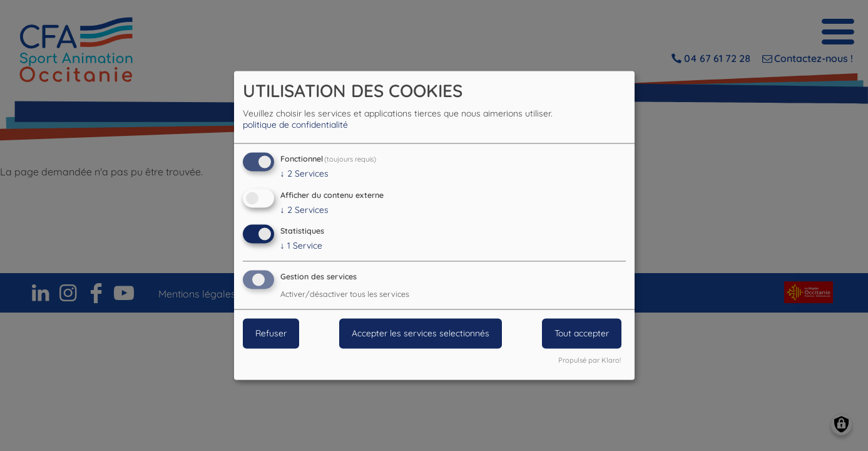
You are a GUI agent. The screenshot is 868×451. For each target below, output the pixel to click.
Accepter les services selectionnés (421, 334)
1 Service (301, 246)
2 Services (304, 174)
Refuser (271, 334)
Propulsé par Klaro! (590, 361)
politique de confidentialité (295, 125)
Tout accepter (582, 334)
